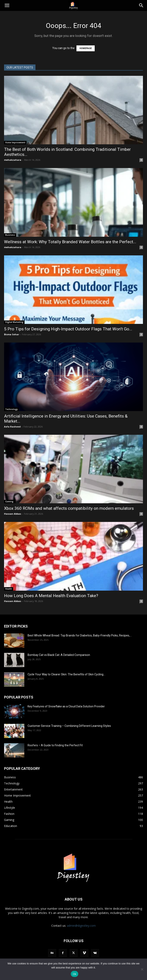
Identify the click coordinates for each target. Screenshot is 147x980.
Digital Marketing (14, 322)
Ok (75, 974)
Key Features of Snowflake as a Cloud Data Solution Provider (66, 706)
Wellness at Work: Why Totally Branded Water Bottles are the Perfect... (70, 242)
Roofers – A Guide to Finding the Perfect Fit (55, 745)
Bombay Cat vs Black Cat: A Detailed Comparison (59, 655)
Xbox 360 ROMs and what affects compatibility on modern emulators (69, 508)
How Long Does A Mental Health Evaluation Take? (51, 596)
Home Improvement (15, 142)
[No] (142, 969)
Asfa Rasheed (12, 427)
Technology (11, 409)
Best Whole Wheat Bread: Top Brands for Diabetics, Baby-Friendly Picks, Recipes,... (80, 635)
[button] (7, 5)
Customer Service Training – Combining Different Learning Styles (69, 726)
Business (10, 235)
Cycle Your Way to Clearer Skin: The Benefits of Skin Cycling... (66, 674)
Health (9, 589)
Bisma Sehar (12, 334)
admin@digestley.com (81, 926)
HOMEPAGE (86, 48)
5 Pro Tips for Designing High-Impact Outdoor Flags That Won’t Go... (68, 329)
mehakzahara (13, 160)
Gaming (9, 501)
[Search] (141, 5)
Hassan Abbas (13, 514)
